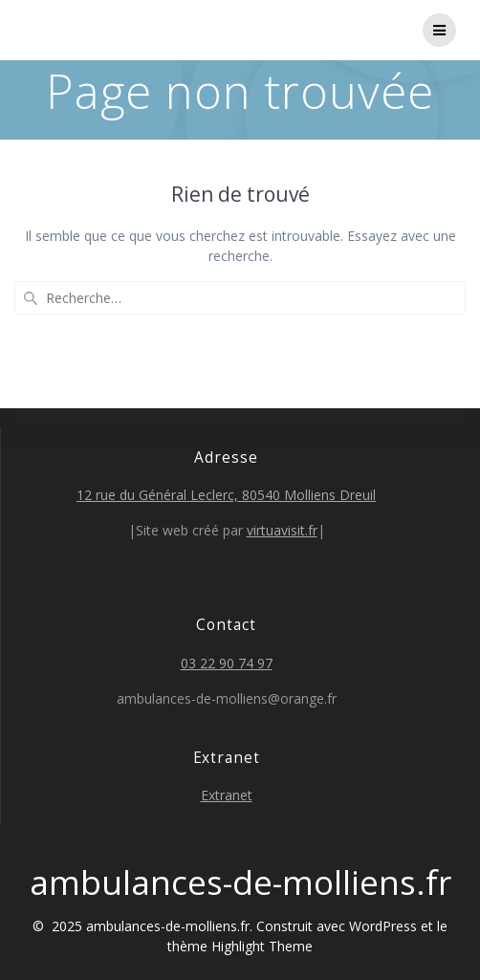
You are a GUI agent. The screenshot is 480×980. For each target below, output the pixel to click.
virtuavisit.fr (282, 530)
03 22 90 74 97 (227, 663)
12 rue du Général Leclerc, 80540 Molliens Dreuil (226, 495)
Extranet (227, 795)
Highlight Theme (262, 946)
